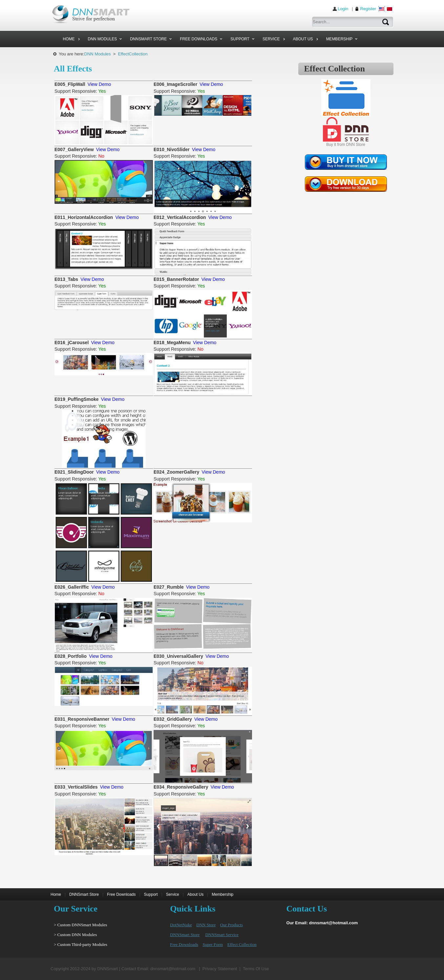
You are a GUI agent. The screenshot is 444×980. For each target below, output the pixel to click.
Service (173, 894)
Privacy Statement (220, 969)
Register (368, 9)
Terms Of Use (256, 969)
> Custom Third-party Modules (81, 944)
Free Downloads (121, 894)
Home (56, 894)
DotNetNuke (181, 925)
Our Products (232, 925)
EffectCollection (133, 54)
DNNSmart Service (222, 935)
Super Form (213, 944)
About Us (195, 894)
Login (343, 9)
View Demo (99, 84)
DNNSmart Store (84, 894)
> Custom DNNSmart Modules (80, 925)
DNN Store (206, 925)
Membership (222, 894)
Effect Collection (242, 944)
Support (151, 894)
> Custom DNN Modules (75, 935)
